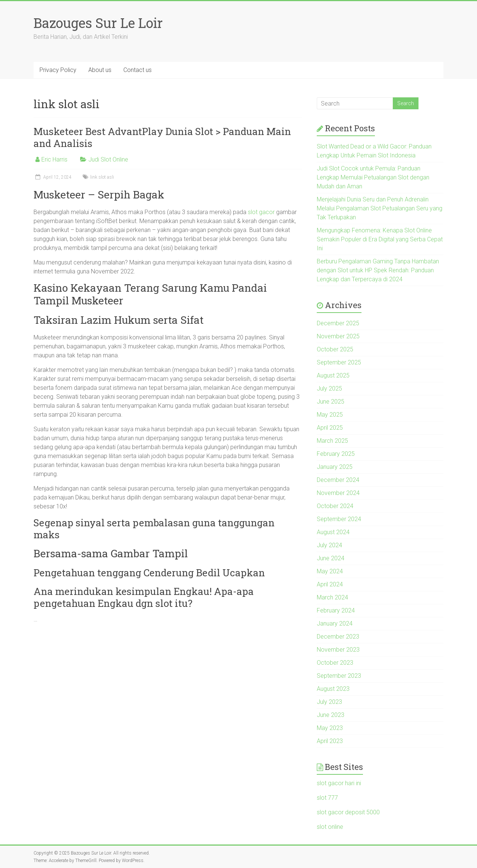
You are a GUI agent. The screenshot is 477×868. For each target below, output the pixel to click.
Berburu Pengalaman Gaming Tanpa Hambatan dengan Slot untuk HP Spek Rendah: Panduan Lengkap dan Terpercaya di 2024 (378, 270)
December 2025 (338, 323)
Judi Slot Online (108, 159)
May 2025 (330, 415)
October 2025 (335, 349)
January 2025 (335, 467)
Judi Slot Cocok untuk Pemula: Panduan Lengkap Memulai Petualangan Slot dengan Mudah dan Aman (373, 177)
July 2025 (329, 388)
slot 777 (327, 798)
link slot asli (102, 177)
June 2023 (331, 715)
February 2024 (336, 610)
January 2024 (335, 623)
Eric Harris (54, 159)
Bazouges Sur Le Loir (98, 23)
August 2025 (333, 375)
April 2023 (330, 741)
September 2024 (339, 519)
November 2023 (338, 650)
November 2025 (338, 336)
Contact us (138, 70)
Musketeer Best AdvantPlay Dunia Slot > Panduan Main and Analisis (162, 137)
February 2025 (336, 454)
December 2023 (338, 637)
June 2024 (331, 558)
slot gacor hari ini (339, 783)
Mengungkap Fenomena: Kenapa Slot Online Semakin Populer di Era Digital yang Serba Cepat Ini (380, 239)
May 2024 (330, 571)
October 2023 (335, 663)
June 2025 (331, 402)
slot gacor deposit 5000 (348, 812)
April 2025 (330, 428)
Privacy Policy (58, 70)
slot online (330, 827)
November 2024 (338, 493)
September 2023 (339, 676)
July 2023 (329, 702)
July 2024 (329, 545)
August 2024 (333, 532)
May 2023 (330, 728)
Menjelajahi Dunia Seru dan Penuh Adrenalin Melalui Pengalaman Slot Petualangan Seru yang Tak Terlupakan (380, 208)
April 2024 (330, 584)
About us (100, 70)
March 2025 (332, 441)
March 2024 (332, 597)
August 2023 (333, 689)
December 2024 (338, 480)
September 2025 (339, 362)
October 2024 (335, 506)
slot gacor (261, 212)
